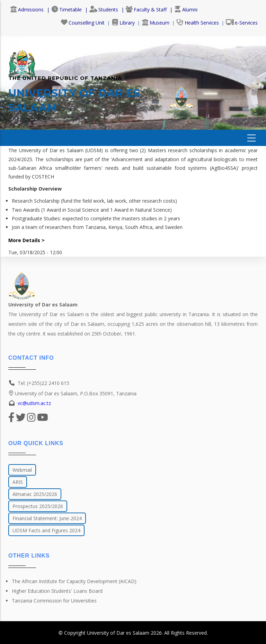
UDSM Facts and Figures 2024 (46, 530)
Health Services (198, 23)
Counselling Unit (83, 23)
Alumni (186, 10)
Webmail (22, 470)
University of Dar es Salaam (118, 633)
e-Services (242, 23)
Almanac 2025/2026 (35, 494)
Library (123, 23)
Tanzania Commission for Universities (54, 601)
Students (104, 10)
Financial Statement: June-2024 (47, 518)
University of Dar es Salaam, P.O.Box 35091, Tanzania (72, 393)
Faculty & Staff (146, 10)
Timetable (66, 10)
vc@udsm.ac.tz (34, 403)
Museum (156, 23)
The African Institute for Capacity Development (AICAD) (74, 581)
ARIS (18, 482)
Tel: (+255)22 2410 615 (43, 383)
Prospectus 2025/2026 (38, 506)
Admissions (27, 10)
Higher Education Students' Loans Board (57, 591)
